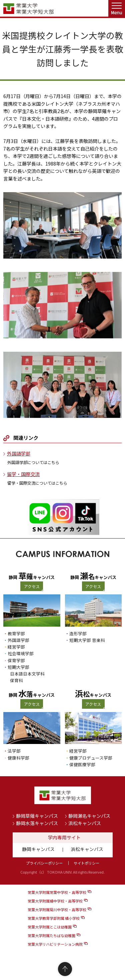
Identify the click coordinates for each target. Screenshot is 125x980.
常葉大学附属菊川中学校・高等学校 (57, 910)
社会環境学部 (21, 653)
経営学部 (16, 647)
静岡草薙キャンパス (37, 816)
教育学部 (16, 633)
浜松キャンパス (85, 823)
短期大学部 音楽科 (87, 640)
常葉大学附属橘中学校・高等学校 (55, 901)
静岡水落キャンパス (37, 823)
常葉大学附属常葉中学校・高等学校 (57, 892)
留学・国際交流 (23, 474)
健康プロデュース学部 (91, 758)
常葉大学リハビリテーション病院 (55, 944)
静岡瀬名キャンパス (89, 816)
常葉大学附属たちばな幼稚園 (51, 935)
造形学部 (78, 633)
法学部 (14, 751)
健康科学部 (18, 758)
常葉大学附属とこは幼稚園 (50, 927)
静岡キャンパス (38, 849)
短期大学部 (18, 667)
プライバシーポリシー (44, 863)
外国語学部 (19, 453)
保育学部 (16, 660)
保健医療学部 (82, 764)
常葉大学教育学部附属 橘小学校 (54, 918)
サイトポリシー (86, 863)
